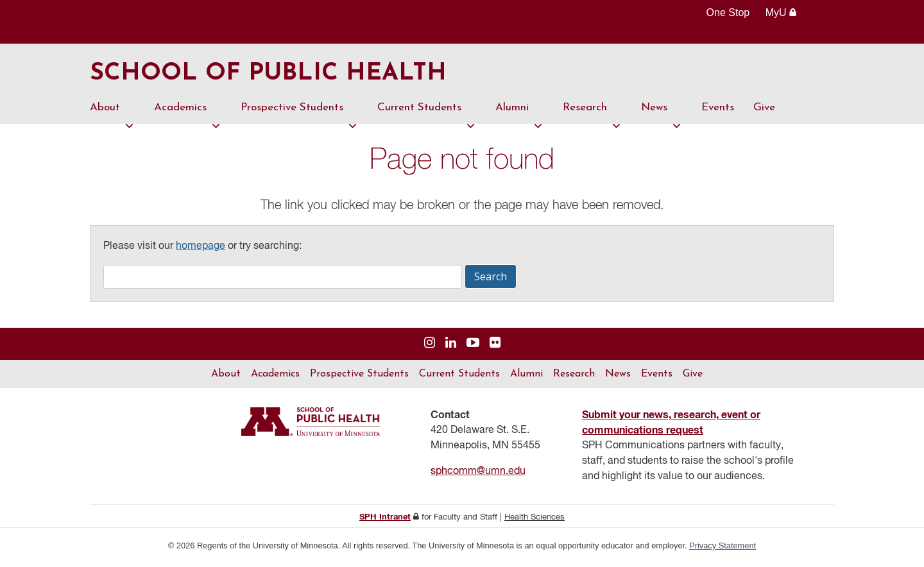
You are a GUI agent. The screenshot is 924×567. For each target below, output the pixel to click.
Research (592, 116)
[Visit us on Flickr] (495, 347)
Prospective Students (299, 116)
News (662, 116)
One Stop (728, 13)
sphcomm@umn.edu (478, 475)
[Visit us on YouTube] (473, 347)
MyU (781, 13)
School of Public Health (278, 76)
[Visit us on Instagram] (430, 347)
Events (718, 111)
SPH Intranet (385, 520)
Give (764, 111)
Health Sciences (535, 520)
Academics (188, 116)
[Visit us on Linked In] (451, 347)
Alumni (519, 116)
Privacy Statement (723, 549)
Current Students (427, 116)
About (112, 116)
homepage (201, 250)
